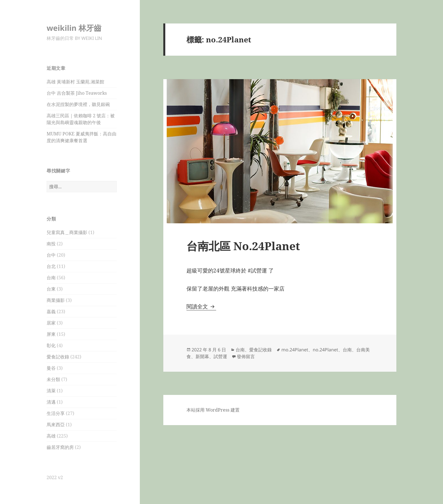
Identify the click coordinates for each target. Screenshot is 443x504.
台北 (51, 266)
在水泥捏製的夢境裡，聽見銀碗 (78, 104)
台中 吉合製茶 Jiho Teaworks (77, 93)
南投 (51, 244)
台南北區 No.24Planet (245, 246)
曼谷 (51, 368)
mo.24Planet (295, 350)
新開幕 (202, 356)
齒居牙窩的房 (60, 447)
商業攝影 (56, 300)
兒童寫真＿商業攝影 (67, 232)
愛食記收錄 (58, 357)
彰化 (51, 345)
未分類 (53, 379)
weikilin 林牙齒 (74, 28)
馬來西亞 (56, 425)
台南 (51, 278)
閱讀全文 (201, 306)
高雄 (51, 436)
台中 (51, 255)
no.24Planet (325, 350)
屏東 (51, 334)
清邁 (51, 402)
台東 (51, 289)
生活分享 (56, 413)
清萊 (51, 391)
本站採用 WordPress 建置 (213, 410)
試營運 (220, 356)
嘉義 (51, 312)
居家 (51, 323)
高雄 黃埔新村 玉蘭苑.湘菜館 (75, 82)
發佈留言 (246, 356)
